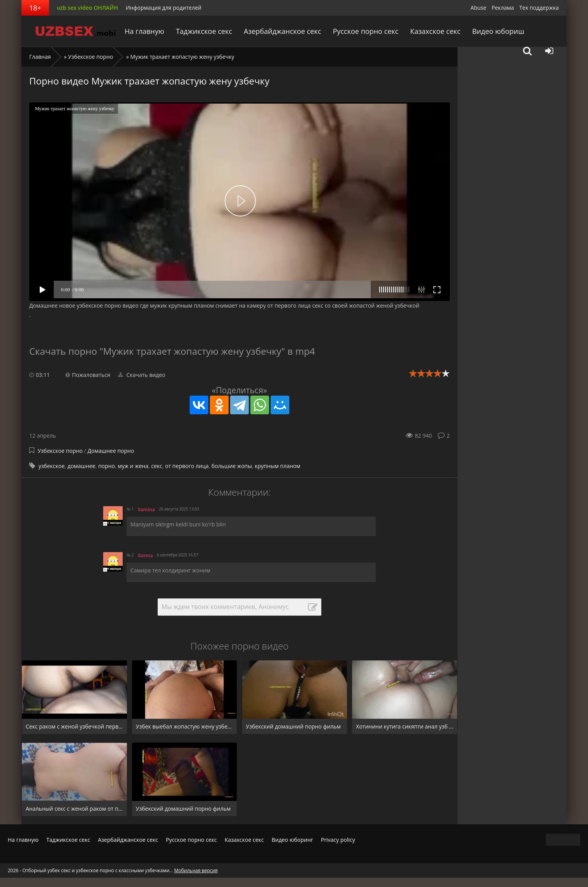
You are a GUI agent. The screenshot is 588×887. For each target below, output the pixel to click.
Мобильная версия (196, 870)
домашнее (81, 466)
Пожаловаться (88, 375)
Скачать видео (142, 375)
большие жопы (232, 466)
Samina (146, 509)
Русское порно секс (366, 31)
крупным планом (277, 466)
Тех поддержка (539, 8)
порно (107, 466)
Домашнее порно (111, 451)
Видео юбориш (497, 31)
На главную (145, 31)
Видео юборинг (292, 840)
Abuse (478, 8)
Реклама (503, 8)
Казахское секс (435, 31)
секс (157, 466)
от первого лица (187, 466)
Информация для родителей (164, 8)
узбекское (52, 466)
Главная (40, 57)
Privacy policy (338, 840)
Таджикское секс (205, 31)
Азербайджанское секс (283, 31)
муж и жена (133, 466)
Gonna (145, 555)
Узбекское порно (91, 57)
